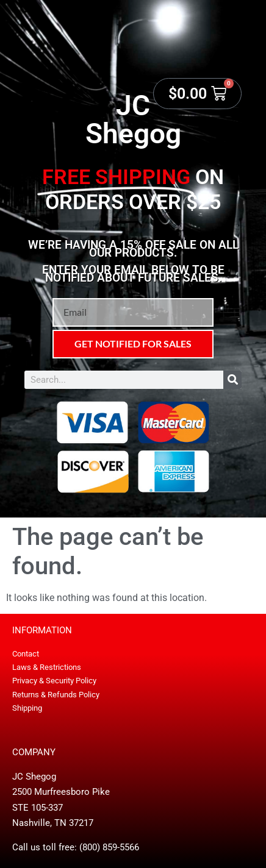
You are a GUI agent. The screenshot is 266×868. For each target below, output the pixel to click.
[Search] (232, 380)
